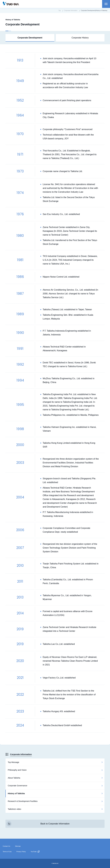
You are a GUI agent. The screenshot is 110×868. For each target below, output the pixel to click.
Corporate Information (21, 754)
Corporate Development (30, 38)
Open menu (106, 4)
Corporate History (80, 38)
